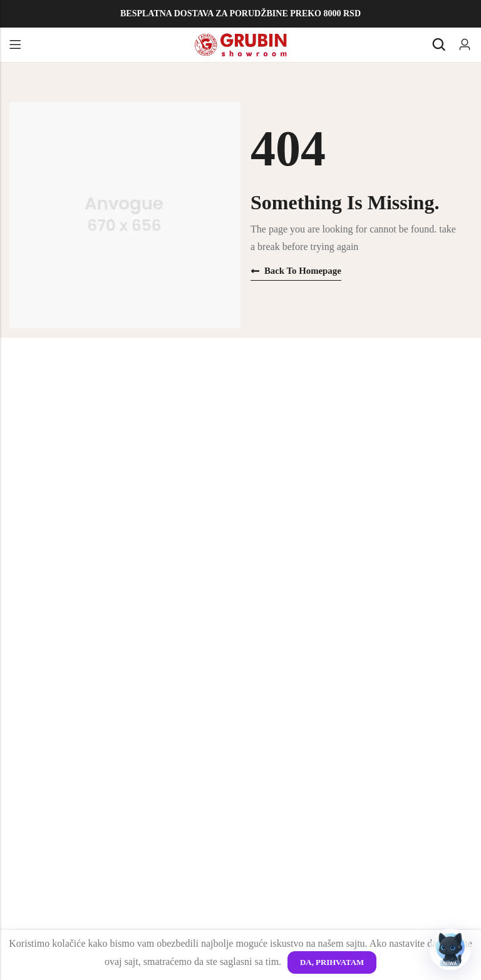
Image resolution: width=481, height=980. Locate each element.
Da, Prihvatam (332, 962)
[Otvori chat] (450, 949)
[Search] (438, 45)
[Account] (465, 45)
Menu (15, 45)
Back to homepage (296, 271)
